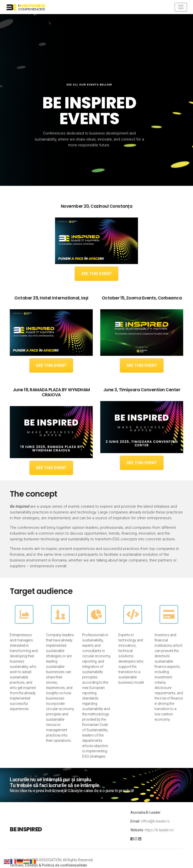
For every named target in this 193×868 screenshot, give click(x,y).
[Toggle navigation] (181, 7)
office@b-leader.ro (155, 821)
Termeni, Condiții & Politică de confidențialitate (48, 865)
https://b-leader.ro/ (159, 830)
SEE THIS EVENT (96, 274)
